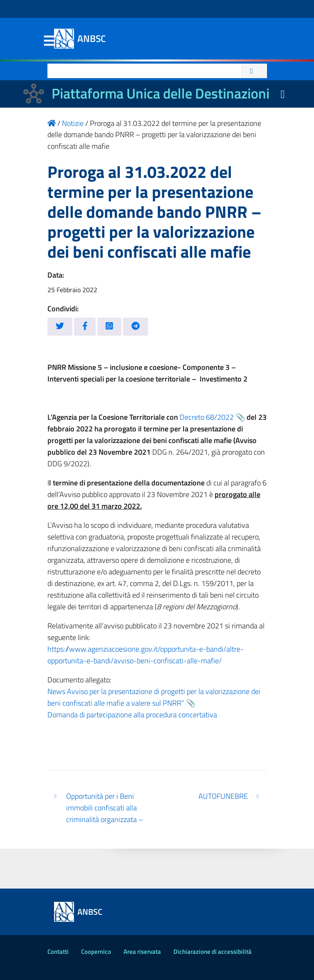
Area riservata (142, 952)
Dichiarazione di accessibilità (213, 952)
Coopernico (96, 952)
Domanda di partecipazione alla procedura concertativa (132, 715)
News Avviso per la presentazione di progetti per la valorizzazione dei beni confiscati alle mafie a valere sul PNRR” (154, 697)
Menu (49, 41)
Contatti (58, 952)
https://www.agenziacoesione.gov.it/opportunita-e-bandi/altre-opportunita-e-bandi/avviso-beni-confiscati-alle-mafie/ (146, 655)
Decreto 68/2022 (207, 417)
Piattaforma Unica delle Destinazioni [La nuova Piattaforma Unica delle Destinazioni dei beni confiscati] (161, 93)
